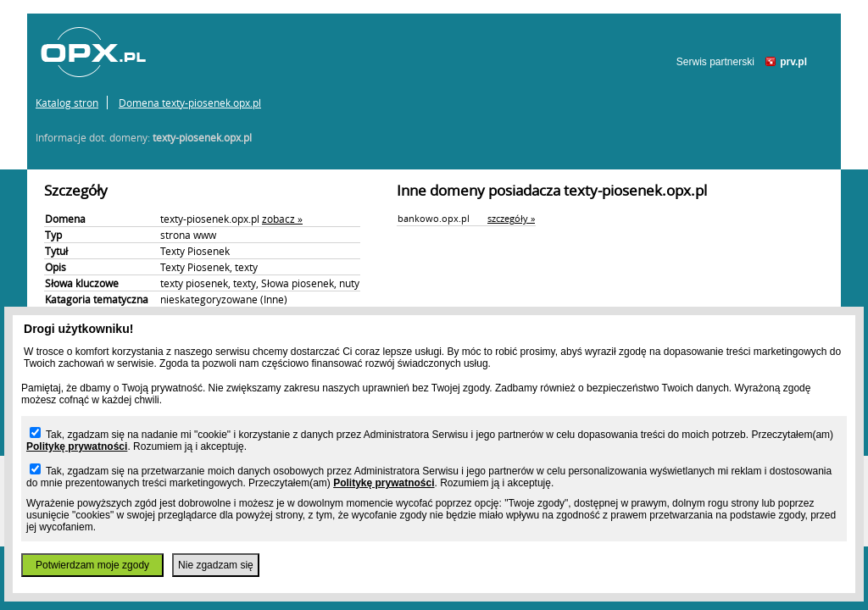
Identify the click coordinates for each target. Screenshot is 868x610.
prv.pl (793, 62)
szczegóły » (511, 218)
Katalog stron (67, 103)
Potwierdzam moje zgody (92, 565)
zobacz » (282, 219)
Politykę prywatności (77, 446)
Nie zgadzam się (216, 565)
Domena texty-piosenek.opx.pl (190, 103)
